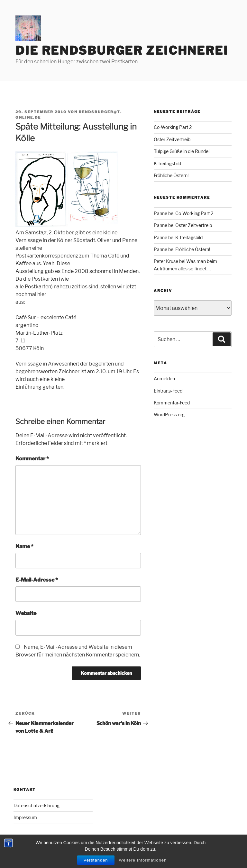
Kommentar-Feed (172, 403)
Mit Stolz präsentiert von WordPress (51, 853)
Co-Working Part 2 (173, 127)
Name (24, 546)
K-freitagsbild (167, 163)
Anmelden (164, 379)
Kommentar (32, 459)
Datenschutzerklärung (37, 805)
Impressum (25, 817)
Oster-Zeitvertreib (172, 139)
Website (26, 613)
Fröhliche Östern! (171, 175)
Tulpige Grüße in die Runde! (182, 151)
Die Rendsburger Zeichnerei (122, 50)
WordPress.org (169, 415)
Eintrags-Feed (168, 391)
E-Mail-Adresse (37, 580)
